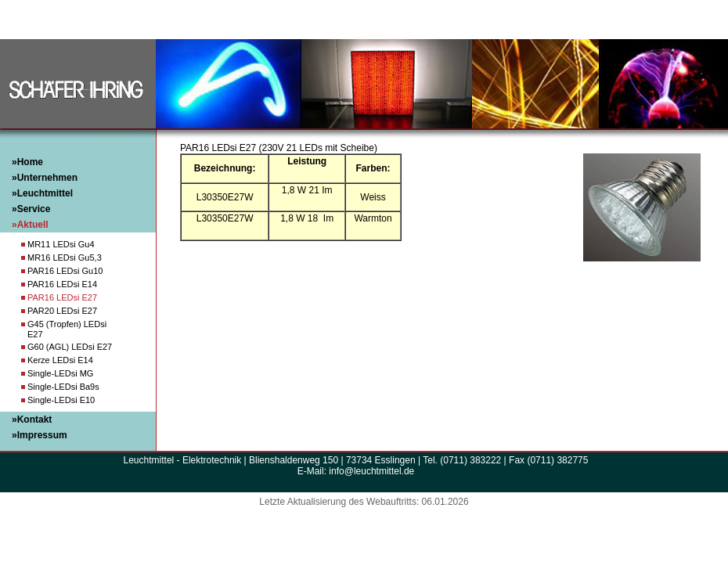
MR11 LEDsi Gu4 (61, 244)
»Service (31, 209)
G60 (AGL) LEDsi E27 (70, 347)
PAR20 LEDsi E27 (62, 311)
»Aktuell (30, 225)
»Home (27, 162)
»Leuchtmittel (42, 193)
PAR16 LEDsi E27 (62, 297)
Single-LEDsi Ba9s (63, 387)
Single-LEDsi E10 (61, 400)
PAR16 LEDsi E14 (62, 284)
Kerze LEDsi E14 (60, 360)
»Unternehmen (45, 178)
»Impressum (40, 435)
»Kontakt (32, 420)
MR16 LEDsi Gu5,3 (65, 257)
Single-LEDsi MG (60, 373)
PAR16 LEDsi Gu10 (65, 271)
